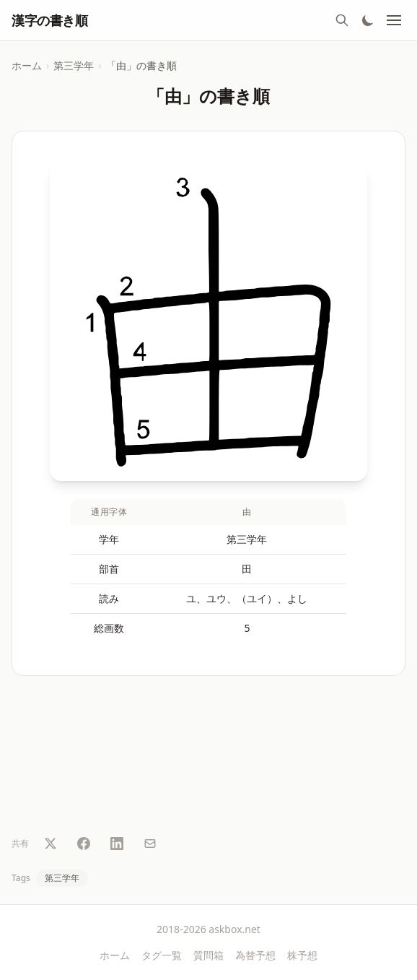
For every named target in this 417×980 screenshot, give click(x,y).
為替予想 (255, 955)
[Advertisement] (208, 758)
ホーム (27, 65)
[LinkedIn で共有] (117, 844)
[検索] (342, 20)
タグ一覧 (162, 955)
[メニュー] (394, 20)
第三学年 (74, 65)
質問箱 (208, 955)
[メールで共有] (150, 844)
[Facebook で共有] (84, 844)
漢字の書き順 (49, 20)
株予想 (302, 955)
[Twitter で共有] (51, 844)
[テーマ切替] (368, 20)
